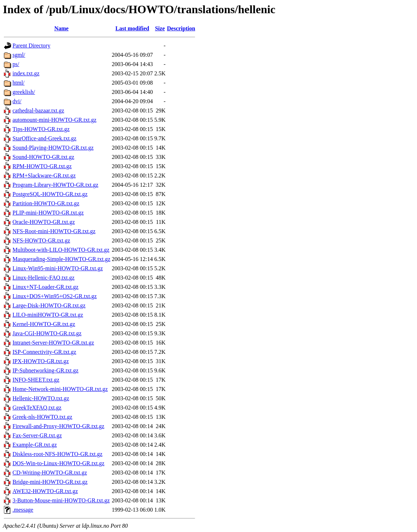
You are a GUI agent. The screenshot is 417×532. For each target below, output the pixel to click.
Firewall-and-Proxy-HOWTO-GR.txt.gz (58, 426)
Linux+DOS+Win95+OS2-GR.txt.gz (55, 296)
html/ (19, 83)
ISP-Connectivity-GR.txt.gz (44, 352)
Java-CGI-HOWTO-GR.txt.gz (47, 333)
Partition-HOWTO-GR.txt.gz (46, 203)
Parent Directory (31, 46)
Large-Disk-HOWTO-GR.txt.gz (49, 305)
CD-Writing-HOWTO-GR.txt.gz (50, 473)
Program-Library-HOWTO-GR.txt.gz (55, 185)
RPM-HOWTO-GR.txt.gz (42, 166)
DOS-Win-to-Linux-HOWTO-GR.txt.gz (59, 463)
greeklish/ (24, 92)
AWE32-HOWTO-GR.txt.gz (45, 491)
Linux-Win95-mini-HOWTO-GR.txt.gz (58, 268)
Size (160, 28)
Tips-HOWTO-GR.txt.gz (41, 129)
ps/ (16, 64)
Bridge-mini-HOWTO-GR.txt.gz (50, 482)
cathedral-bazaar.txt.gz (38, 111)
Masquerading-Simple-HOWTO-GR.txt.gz (61, 259)
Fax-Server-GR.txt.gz (37, 435)
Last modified (133, 28)
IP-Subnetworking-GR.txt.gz (45, 370)
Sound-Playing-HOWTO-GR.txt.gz (53, 148)
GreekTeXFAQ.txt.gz (37, 408)
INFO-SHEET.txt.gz (36, 380)
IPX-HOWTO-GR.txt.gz (41, 361)
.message (23, 510)
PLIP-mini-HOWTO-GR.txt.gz (48, 213)
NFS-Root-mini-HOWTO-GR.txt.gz (54, 231)
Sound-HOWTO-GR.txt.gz (43, 157)
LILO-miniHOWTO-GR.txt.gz (48, 315)
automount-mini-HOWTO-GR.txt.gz (54, 120)
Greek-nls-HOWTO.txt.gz (42, 417)
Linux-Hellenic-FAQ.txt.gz (44, 278)
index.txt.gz (26, 73)
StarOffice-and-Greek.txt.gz (44, 138)
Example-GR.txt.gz (35, 445)
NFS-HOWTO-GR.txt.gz (41, 240)
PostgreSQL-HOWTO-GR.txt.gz (50, 194)
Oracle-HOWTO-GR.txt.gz (44, 222)
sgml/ (19, 55)
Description (181, 28)
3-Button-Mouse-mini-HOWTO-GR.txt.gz (61, 500)
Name (61, 28)
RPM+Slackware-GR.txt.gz (44, 175)
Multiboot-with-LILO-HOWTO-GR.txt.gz (61, 250)
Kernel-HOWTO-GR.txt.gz (44, 324)
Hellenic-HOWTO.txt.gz (41, 398)
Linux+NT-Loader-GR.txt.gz (45, 287)
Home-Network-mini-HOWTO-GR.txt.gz (60, 389)
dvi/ (17, 101)
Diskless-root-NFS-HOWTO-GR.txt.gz (57, 454)
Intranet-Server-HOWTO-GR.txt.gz (53, 343)
